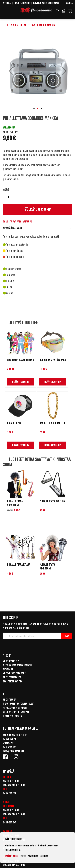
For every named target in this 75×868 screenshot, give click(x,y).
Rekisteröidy (10, 700)
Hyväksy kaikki (11, 856)
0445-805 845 (10, 823)
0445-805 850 (10, 793)
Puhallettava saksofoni (15, 503)
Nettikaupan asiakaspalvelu (18, 665)
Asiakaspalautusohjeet (15, 708)
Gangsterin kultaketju (52, 423)
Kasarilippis (14, 423)
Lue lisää (44, 856)
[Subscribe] (66, 636)
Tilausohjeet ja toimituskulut (19, 704)
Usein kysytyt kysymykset (17, 712)
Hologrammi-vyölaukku (53, 360)
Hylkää (23, 856)
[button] (69, 4)
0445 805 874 (9, 739)
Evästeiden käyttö (13, 682)
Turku (6, 802)
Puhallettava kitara (19, 565)
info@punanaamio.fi (13, 751)
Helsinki (7, 777)
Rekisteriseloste (12, 677)
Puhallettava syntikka (52, 501)
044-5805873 (9, 747)
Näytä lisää (33, 856)
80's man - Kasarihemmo (21, 360)
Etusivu (11, 25)
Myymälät (7, 3)
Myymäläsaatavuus (13, 228)
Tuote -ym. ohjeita (12, 716)
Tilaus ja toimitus (22, 3)
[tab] (37, 228)
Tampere (7, 832)
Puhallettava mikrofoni (47, 567)
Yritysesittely (11, 661)
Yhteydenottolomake (14, 673)
